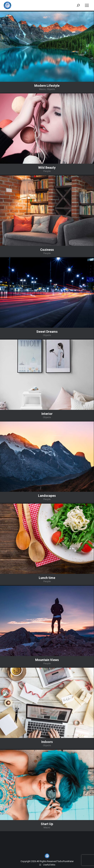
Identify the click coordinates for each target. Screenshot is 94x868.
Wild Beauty (47, 168)
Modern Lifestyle (47, 86)
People (47, 171)
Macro (42, 89)
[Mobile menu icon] (87, 5)
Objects (51, 89)
